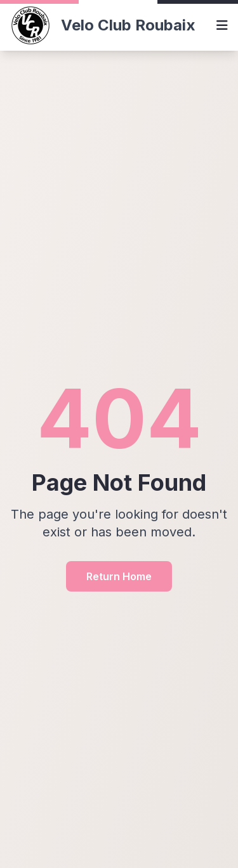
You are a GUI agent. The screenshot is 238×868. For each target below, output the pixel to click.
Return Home (119, 576)
